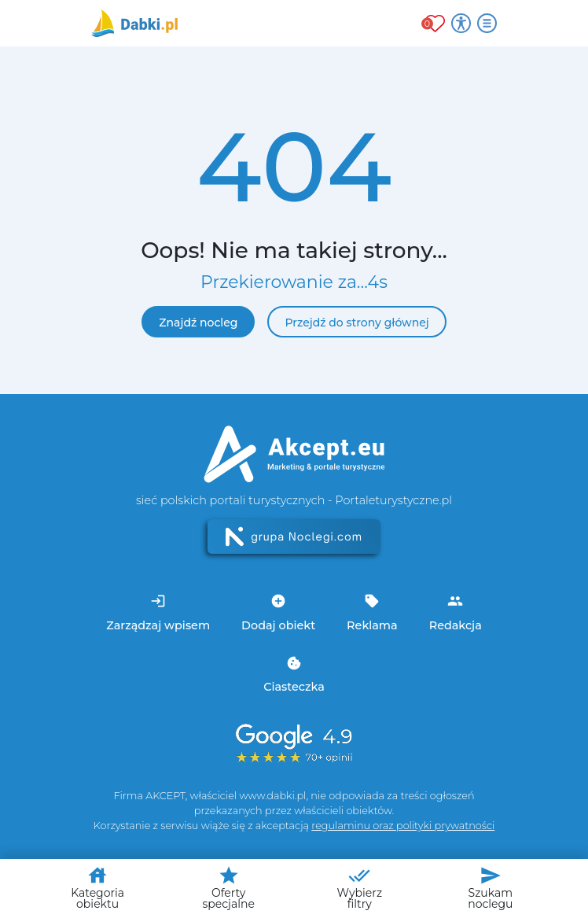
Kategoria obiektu (97, 888)
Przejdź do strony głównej (356, 323)
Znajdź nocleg (198, 323)
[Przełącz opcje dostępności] (461, 23)
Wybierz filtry (359, 888)
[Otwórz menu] (487, 23)
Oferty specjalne (228, 888)
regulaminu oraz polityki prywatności (403, 826)
